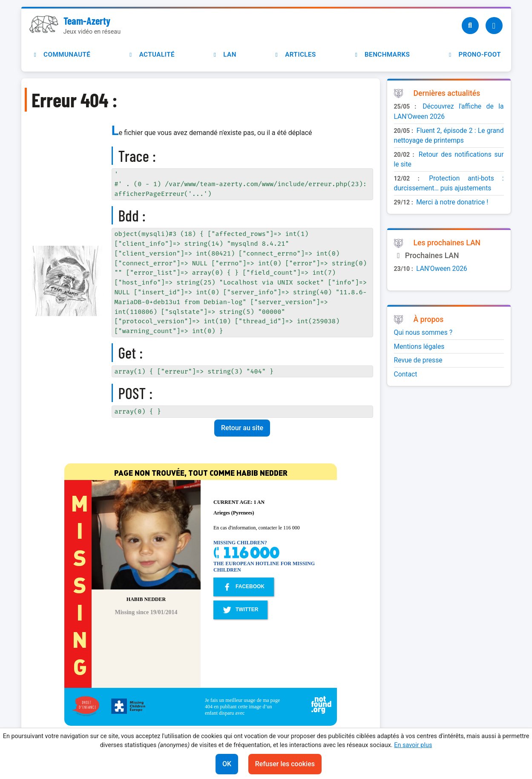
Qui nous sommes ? (423, 332)
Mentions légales (419, 346)
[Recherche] (470, 26)
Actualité (151, 55)
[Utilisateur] (494, 26)
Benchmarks (381, 55)
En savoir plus (413, 745)
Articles (295, 55)
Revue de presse (418, 360)
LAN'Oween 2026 (442, 269)
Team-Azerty (87, 21)
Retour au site (242, 428)
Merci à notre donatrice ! (452, 202)
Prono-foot (474, 55)
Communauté (61, 55)
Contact (406, 374)
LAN (224, 55)
